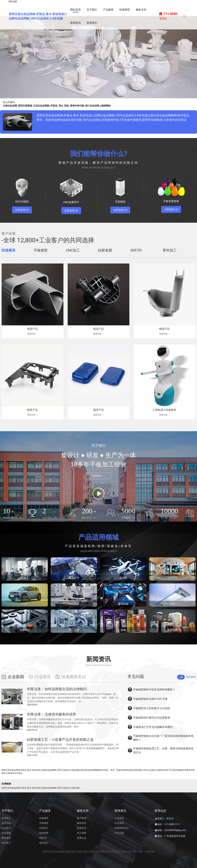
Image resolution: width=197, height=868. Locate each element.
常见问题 (119, 833)
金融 (123, 630)
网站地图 (13, 1)
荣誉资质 (6, 838)
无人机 (123, 578)
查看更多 (186, 677)
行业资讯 (119, 823)
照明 (172, 604)
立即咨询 (22, 210)
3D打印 (43, 838)
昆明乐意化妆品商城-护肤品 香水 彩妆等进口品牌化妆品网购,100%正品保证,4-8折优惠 (40, 788)
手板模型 (44, 823)
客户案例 (82, 818)
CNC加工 (44, 828)
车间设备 (6, 833)
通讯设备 (123, 604)
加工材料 (82, 833)
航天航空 (74, 578)
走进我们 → (98, 476)
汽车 (25, 604)
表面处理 (82, 828)
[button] (170, 85)
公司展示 (6, 828)
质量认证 (82, 838)
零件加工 (44, 843)
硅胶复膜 (44, 833)
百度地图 (150, 852)
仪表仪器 (74, 604)
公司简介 (6, 818)
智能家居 (172, 578)
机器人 (25, 578)
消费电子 (25, 630)
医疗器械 (74, 630)
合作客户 (6, 843)
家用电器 (172, 630)
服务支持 (82, 823)
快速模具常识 (122, 828)
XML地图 (138, 852)
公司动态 (119, 818)
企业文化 (6, 823)
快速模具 (44, 818)
